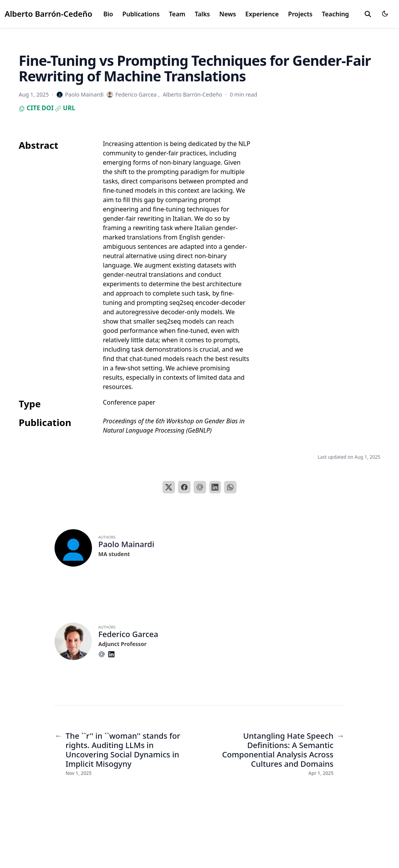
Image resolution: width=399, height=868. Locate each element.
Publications (141, 14)
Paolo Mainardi (126, 544)
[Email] (200, 487)
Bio (108, 14)
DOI (48, 108)
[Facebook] (184, 487)
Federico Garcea (128, 634)
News (228, 14)
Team (177, 14)
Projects (300, 14)
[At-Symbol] (103, 654)
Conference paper (129, 402)
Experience (262, 14)
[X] (169, 487)
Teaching (335, 14)
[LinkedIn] (215, 487)
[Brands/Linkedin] (113, 654)
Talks (202, 14)
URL (65, 108)
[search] (368, 14)
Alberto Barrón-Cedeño (49, 14)
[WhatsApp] (230, 487)
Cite (29, 108)
